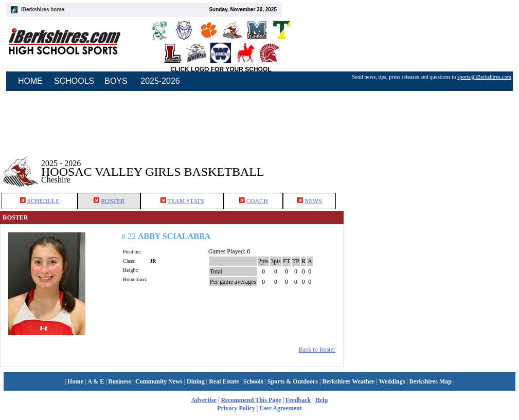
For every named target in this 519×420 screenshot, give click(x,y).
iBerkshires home (43, 10)
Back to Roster (317, 350)
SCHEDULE (43, 201)
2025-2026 (160, 81)
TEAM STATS (185, 201)
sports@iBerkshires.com (484, 77)
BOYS (116, 81)
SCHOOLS (74, 81)
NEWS (313, 201)
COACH (257, 201)
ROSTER (113, 201)
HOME (30, 81)
